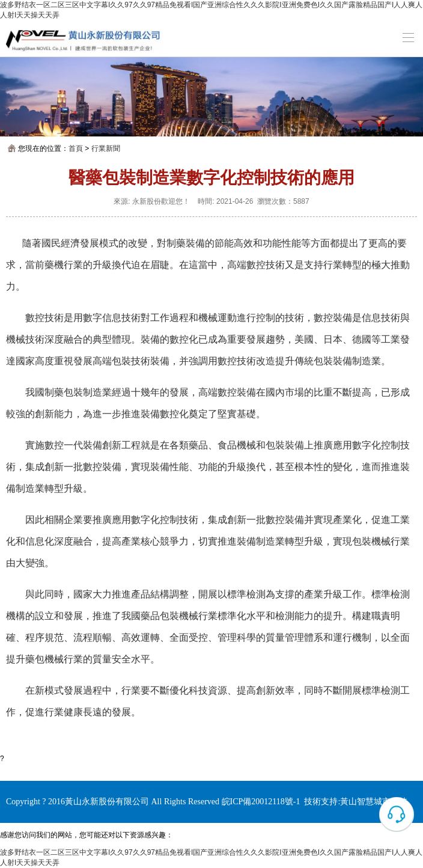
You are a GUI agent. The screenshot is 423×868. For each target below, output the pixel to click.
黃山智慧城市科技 (374, 802)
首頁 (76, 148)
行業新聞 (106, 148)
